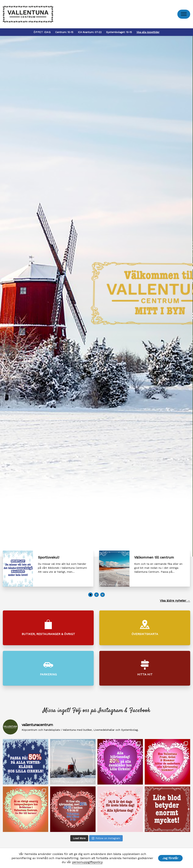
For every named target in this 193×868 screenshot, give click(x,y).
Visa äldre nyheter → (175, 601)
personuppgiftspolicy (87, 862)
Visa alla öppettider (148, 32)
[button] (90, 595)
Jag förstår (170, 858)
